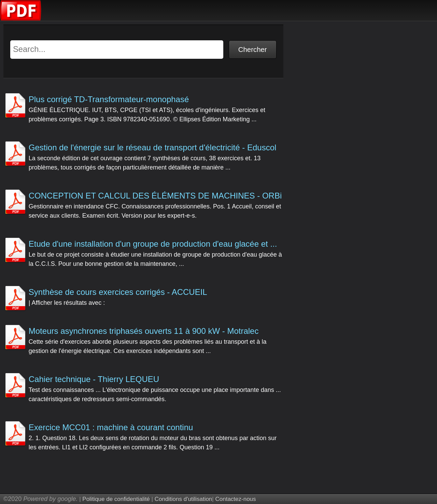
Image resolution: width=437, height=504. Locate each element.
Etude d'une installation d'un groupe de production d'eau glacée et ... (153, 244)
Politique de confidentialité (116, 499)
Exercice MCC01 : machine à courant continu (111, 427)
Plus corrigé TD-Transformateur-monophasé (109, 99)
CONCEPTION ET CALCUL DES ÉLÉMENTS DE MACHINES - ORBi (155, 196)
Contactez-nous (235, 499)
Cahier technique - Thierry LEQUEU (94, 379)
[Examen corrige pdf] (21, 19)
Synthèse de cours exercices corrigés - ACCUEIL (118, 292)
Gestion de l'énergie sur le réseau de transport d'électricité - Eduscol (153, 147)
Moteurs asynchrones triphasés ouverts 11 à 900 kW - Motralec (144, 331)
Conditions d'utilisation (184, 499)
